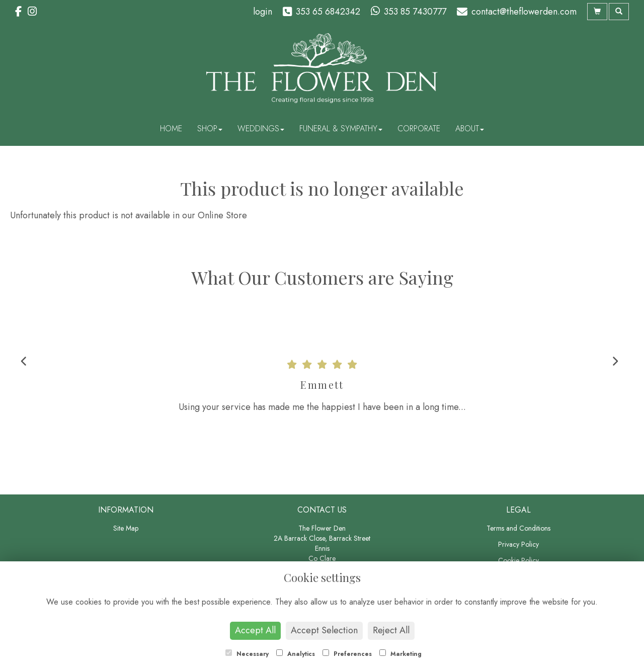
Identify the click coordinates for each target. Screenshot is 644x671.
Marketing (400, 654)
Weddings (261, 129)
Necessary (247, 654)
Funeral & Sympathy (341, 129)
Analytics (296, 654)
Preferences (347, 654)
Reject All (391, 630)
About (470, 129)
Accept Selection (324, 630)
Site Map (126, 528)
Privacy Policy (518, 544)
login (263, 12)
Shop (210, 129)
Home (171, 129)
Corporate (419, 129)
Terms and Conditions (518, 528)
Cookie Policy (518, 560)
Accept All (255, 630)
